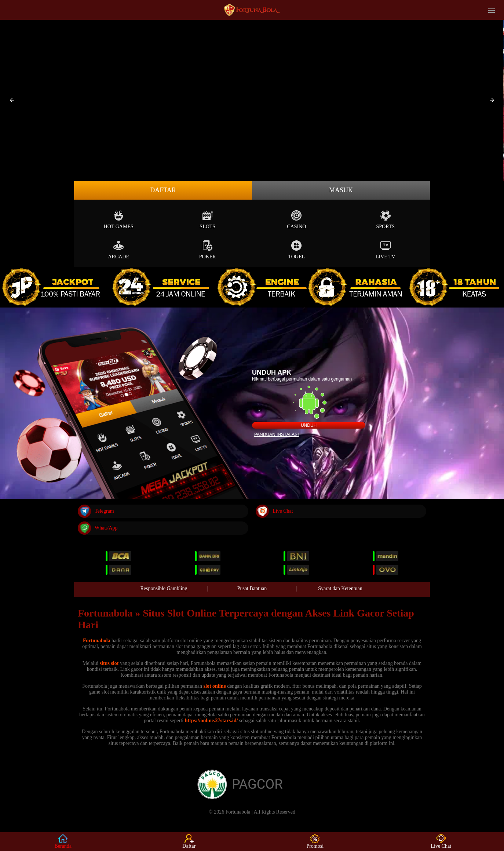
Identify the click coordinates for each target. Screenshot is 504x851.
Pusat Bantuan (252, 588)
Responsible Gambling (164, 588)
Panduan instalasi (277, 434)
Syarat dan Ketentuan (340, 588)
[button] (12, 100)
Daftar (163, 190)
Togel (296, 250)
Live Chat (274, 511)
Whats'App (98, 528)
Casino (296, 220)
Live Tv (386, 250)
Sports (385, 220)
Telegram (96, 511)
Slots (207, 220)
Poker (208, 250)
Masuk (341, 190)
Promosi (315, 841)
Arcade (118, 250)
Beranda (63, 841)
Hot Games (119, 220)
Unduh (309, 425)
